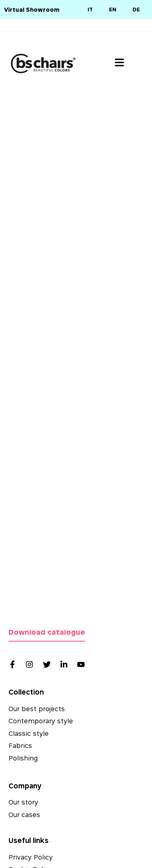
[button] (119, 63)
